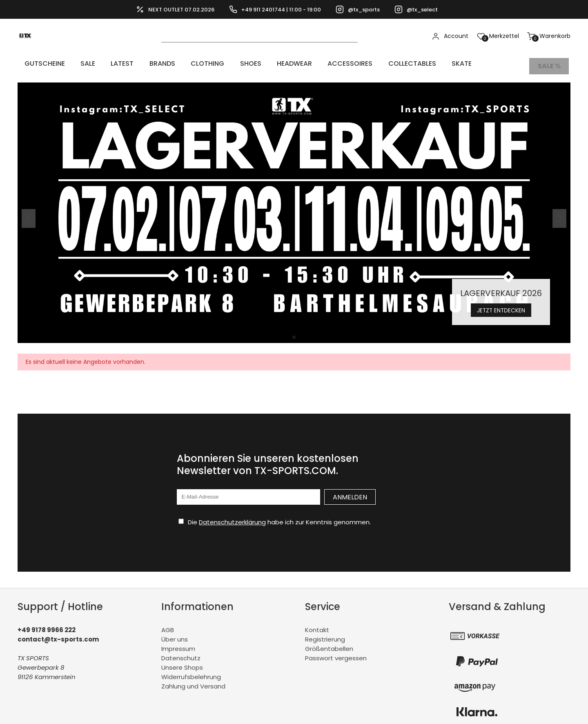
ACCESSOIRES (292, 63)
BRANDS (135, 63)
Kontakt (317, 625)
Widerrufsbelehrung (191, 672)
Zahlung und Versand (193, 681)
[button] (294, 332)
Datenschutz (181, 653)
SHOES (208, 63)
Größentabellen (329, 644)
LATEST (102, 63)
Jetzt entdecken (501, 304)
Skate (389, 63)
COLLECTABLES (347, 63)
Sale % (550, 63)
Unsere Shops (182, 663)
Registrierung (325, 634)
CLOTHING (172, 63)
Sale (75, 63)
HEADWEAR (244, 63)
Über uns (175, 634)
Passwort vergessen (336, 653)
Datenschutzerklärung (232, 517)
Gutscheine (39, 63)
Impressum (178, 644)
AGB (168, 625)
